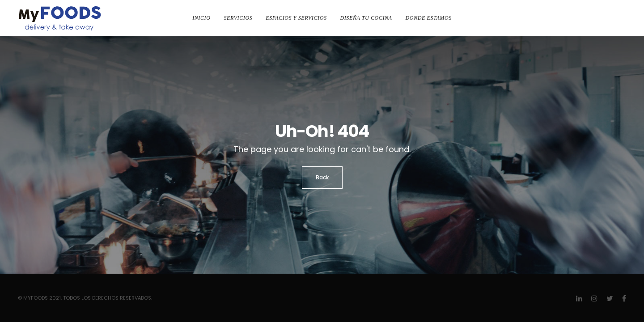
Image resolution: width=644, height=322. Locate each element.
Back (322, 177)
